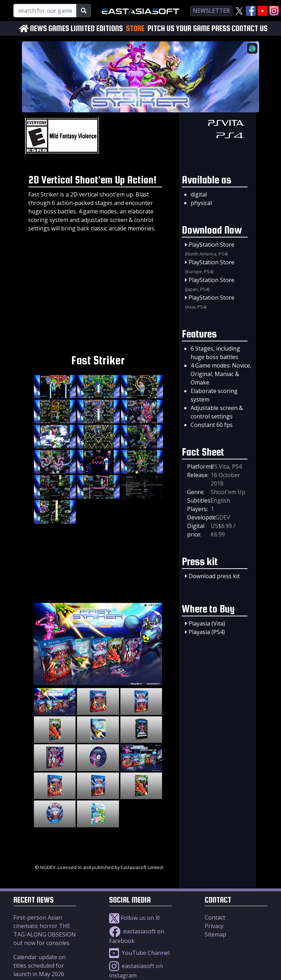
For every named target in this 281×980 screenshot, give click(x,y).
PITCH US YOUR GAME (179, 28)
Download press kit (214, 576)
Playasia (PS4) (207, 632)
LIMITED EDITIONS (97, 28)
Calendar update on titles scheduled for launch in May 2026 (40, 966)
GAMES (59, 28)
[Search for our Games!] (45, 11)
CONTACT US (250, 28)
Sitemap (216, 934)
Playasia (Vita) (207, 623)
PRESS (221, 28)
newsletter (211, 11)
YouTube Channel (139, 953)
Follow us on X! (134, 918)
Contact (215, 917)
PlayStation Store (211, 245)
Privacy (214, 926)
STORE (135, 28)
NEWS (38, 28)
